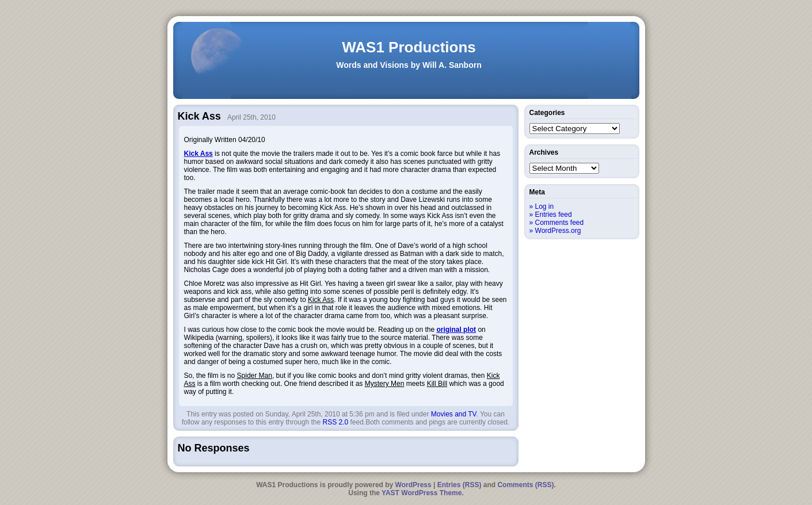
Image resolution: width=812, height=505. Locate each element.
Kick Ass (199, 154)
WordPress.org (558, 231)
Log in (545, 206)
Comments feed (560, 223)
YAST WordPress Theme (422, 493)
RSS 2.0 (335, 422)
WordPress (413, 485)
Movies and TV (454, 414)
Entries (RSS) (460, 485)
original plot (456, 330)
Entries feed (554, 215)
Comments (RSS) (525, 485)
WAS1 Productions (409, 47)
